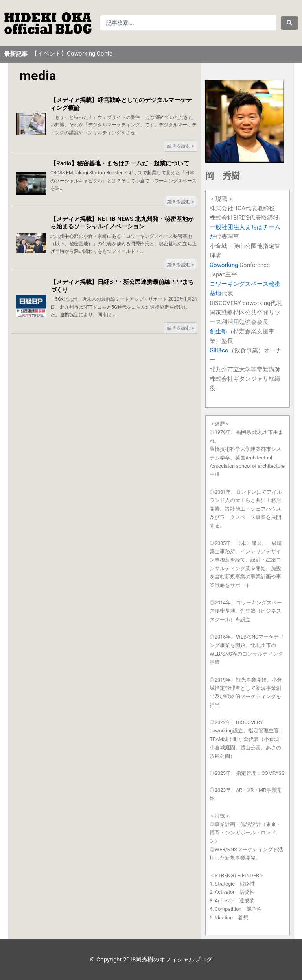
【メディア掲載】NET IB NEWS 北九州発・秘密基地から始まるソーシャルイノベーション (122, 223)
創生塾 (218, 332)
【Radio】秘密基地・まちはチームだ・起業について (120, 163)
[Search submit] (289, 23)
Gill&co (219, 350)
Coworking (224, 265)
